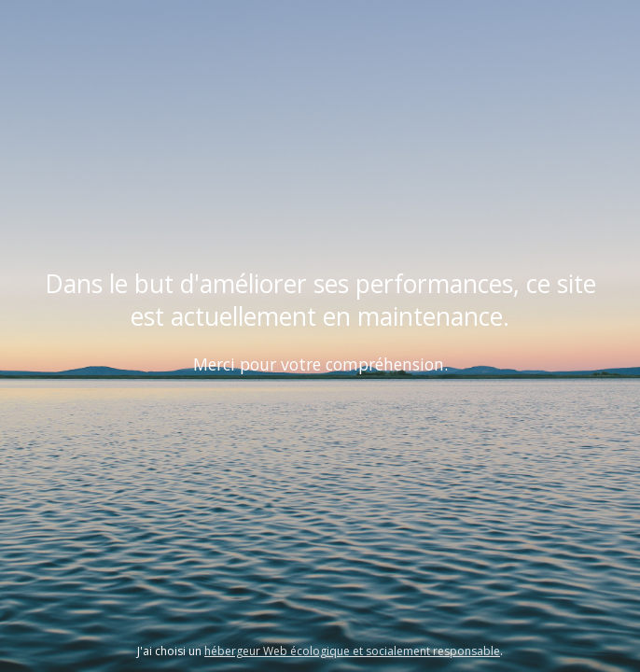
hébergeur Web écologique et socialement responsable (352, 651)
